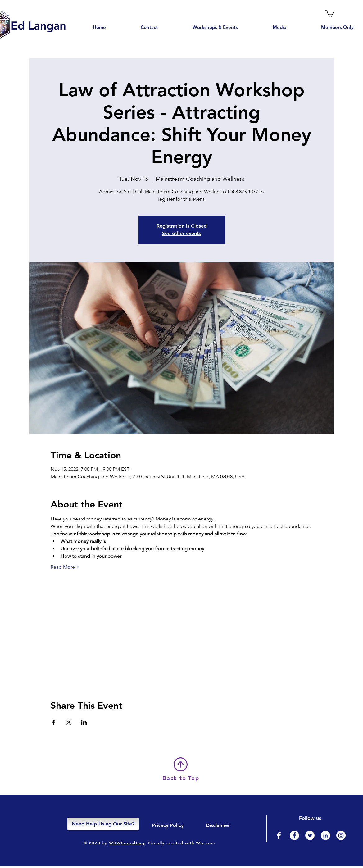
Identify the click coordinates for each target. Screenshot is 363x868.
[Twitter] (310, 835)
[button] (330, 13)
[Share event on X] (69, 722)
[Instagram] (341, 835)
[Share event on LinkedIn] (84, 722)
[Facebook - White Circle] (294, 835)
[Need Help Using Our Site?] (103, 824)
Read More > (65, 567)
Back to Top (181, 778)
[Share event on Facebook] (54, 722)
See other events (181, 233)
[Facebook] (279, 835)
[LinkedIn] (325, 835)
